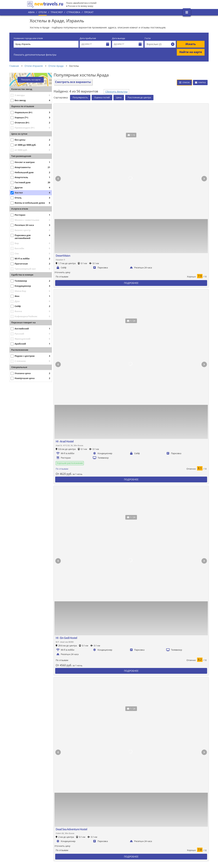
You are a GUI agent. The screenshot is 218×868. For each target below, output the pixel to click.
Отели (43, 12)
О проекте (35, 822)
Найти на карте (191, 52)
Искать (191, 44)
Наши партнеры (38, 834)
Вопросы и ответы (87, 838)
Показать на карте (31, 80)
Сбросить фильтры (116, 92)
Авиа (31, 12)
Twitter (177, 814)
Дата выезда (119, 38)
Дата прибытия (88, 38)
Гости (148, 38)
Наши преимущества (41, 828)
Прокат (89, 12)
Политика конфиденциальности (94, 826)
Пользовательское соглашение (94, 832)
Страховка (73, 12)
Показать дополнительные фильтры (35, 55)
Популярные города (88, 815)
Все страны (83, 821)
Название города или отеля (28, 38)
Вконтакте (179, 809)
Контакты (35, 840)
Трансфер (57, 12)
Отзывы (81, 844)
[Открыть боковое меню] (187, 12)
